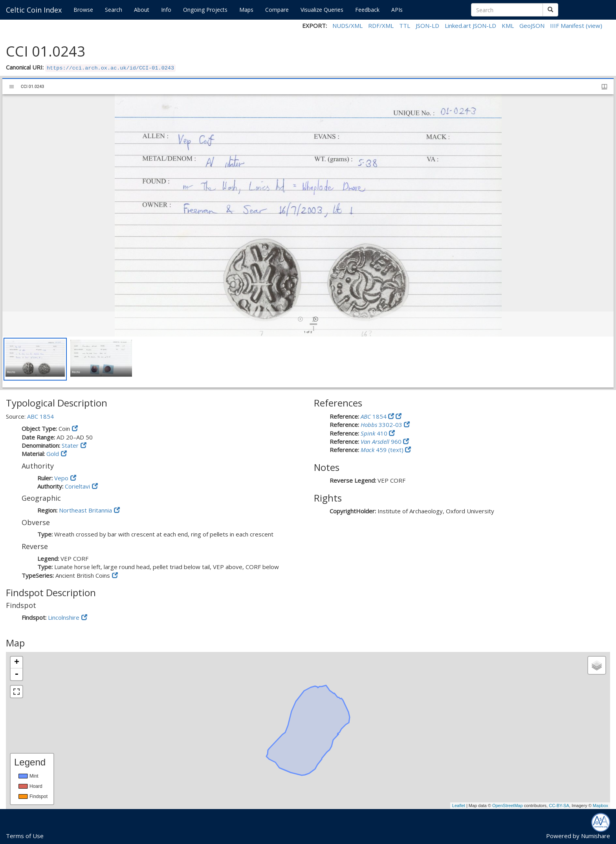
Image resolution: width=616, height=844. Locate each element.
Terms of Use (25, 836)
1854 (374, 416)
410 (375, 433)
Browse (83, 10)
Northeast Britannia (85, 510)
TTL (405, 26)
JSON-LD (427, 26)
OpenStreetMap (508, 806)
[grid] (308, 362)
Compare (277, 10)
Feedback (367, 10)
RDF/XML (381, 26)
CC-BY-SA (559, 806)
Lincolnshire (64, 617)
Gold (53, 454)
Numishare (596, 836)
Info (166, 10)
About (142, 10)
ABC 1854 (40, 416)
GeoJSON (532, 26)
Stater (70, 445)
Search (114, 10)
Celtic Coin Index (34, 10)
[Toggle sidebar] (12, 87)
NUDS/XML (347, 26)
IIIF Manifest (567, 26)
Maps (246, 10)
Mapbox (600, 806)
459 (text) (383, 450)
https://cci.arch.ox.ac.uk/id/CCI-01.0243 (110, 68)
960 (382, 441)
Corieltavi (77, 486)
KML (508, 26)
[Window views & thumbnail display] (604, 87)
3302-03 (382, 425)
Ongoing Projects (205, 10)
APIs (397, 10)
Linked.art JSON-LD (470, 26)
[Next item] (316, 319)
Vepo (61, 478)
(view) (594, 26)
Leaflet (459, 806)
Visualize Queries (322, 10)
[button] (35, 359)
